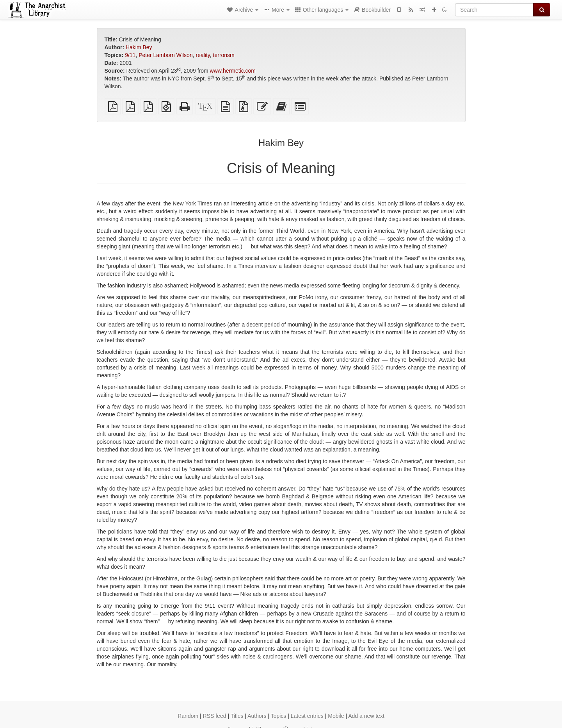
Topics (279, 716)
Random (188, 716)
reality (203, 55)
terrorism (224, 55)
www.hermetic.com (233, 71)
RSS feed (215, 716)
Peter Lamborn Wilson (166, 55)
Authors (257, 716)
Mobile (336, 716)
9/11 (130, 55)
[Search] (494, 10)
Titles (237, 716)
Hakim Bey (139, 47)
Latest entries (307, 716)
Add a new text (366, 716)
